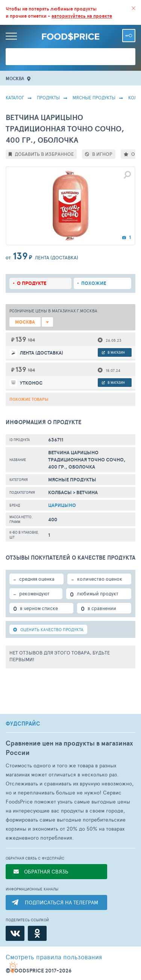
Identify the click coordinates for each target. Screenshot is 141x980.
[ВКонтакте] (15, 933)
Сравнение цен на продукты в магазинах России (69, 748)
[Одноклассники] (37, 933)
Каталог (15, 97)
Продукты (48, 97)
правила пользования (54, 957)
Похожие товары (29, 399)
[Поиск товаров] (70, 57)
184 (31, 340)
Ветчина (87, 492)
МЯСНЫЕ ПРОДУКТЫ (94, 97)
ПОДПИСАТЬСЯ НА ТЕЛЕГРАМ (61, 902)
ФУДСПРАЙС (23, 724)
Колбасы (60, 492)
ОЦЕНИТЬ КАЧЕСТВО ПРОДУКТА (48, 629)
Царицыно (62, 505)
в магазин (113, 352)
